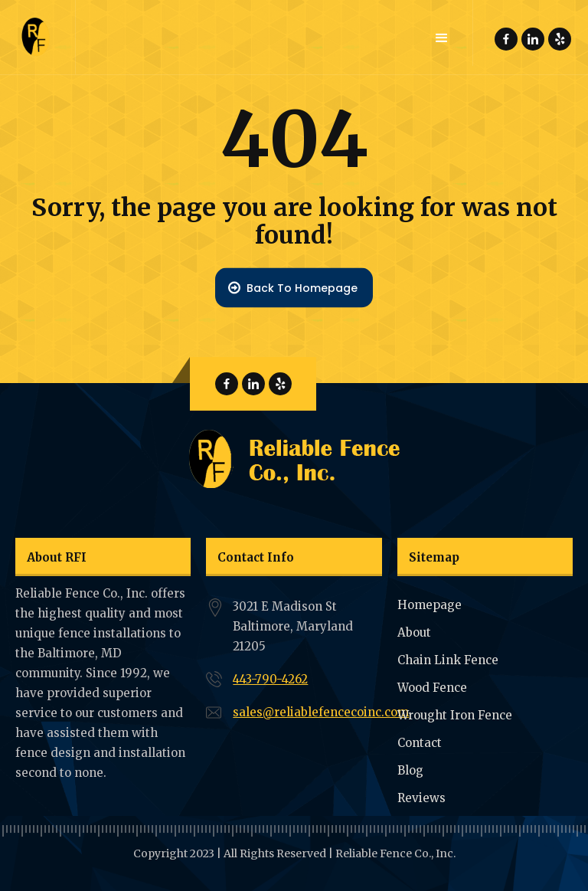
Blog (410, 770)
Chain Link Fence (448, 660)
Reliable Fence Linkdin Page (533, 39)
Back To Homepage (302, 287)
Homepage (430, 605)
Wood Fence (432, 688)
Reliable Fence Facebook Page (506, 39)
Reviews (421, 798)
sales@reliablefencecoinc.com (321, 712)
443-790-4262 (270, 679)
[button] (442, 38)
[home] (38, 37)
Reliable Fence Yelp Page (560, 39)
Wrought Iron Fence (455, 715)
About (414, 632)
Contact (420, 743)
